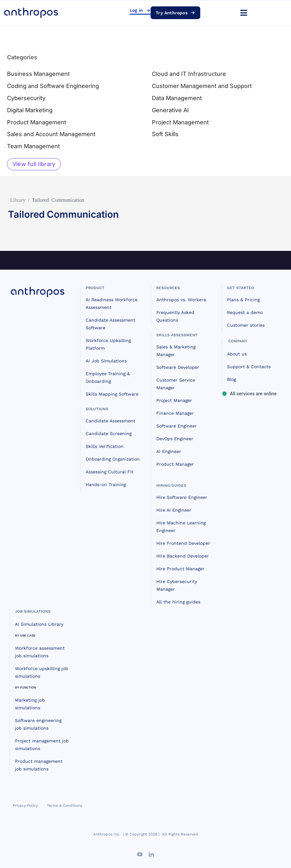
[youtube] (140, 854)
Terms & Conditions (64, 806)
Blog (231, 379)
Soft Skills (165, 134)
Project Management (180, 122)
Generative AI (170, 110)
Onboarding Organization (113, 459)
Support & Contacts (249, 367)
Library (18, 200)
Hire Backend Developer (183, 556)
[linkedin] (151, 854)
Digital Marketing (30, 110)
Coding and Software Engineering (53, 86)
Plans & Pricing (243, 300)
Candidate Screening (109, 434)
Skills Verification (105, 446)
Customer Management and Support (202, 86)
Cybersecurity (26, 98)
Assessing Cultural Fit (110, 472)
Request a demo (245, 312)
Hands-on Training (106, 485)
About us (237, 354)
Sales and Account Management (51, 134)
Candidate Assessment (110, 421)
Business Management (38, 74)
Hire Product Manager (180, 569)
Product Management (37, 122)
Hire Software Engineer (182, 497)
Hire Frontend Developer (183, 543)
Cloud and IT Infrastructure (189, 74)
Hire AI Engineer (174, 510)
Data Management (177, 98)
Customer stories (246, 325)
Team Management (33, 146)
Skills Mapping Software (112, 394)
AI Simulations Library (39, 624)
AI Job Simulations (106, 361)
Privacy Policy (25, 806)
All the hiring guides (178, 602)
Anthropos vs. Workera (181, 300)
